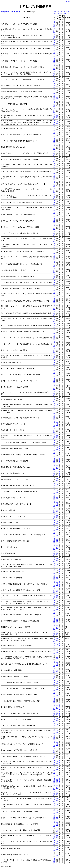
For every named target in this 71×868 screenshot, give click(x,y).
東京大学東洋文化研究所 (61, 13)
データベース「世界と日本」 (11, 12)
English (68, 2)
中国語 (60, 449)
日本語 (54, 24)
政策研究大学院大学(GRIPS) (61, 11)
